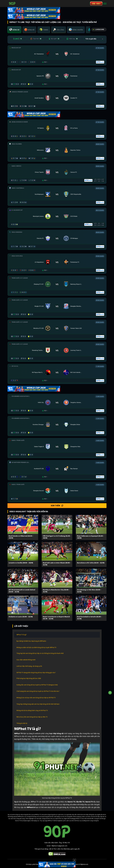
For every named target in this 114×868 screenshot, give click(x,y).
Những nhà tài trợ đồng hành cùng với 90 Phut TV (32, 710)
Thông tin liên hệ (22, 723)
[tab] (14, 30)
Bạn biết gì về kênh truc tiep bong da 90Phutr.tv (31, 641)
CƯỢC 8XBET (96, 3)
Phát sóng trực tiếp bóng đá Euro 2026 (29, 678)
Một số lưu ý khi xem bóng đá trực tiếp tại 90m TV (32, 717)
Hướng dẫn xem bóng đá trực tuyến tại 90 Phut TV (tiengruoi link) (37, 685)
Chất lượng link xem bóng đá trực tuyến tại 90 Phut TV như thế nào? (38, 691)
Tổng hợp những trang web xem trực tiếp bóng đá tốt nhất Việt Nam (38, 704)
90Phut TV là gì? (22, 635)
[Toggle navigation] (105, 3)
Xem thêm (57, 506)
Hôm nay (72, 39)
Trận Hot (36, 39)
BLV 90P (54, 39)
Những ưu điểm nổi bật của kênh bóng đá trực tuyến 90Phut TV (36, 647)
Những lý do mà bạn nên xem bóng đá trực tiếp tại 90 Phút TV (36, 698)
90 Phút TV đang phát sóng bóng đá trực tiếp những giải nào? (36, 673)
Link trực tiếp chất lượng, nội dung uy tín (29, 666)
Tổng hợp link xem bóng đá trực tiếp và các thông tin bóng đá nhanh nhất (40, 653)
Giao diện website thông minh (26, 660)
